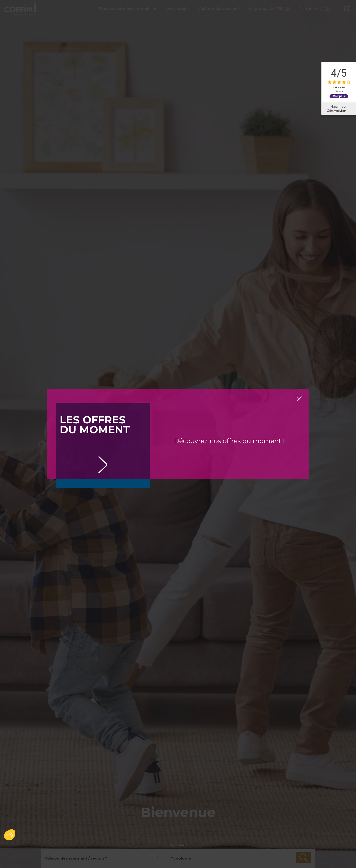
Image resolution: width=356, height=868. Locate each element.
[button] (10, 835)
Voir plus (339, 96)
